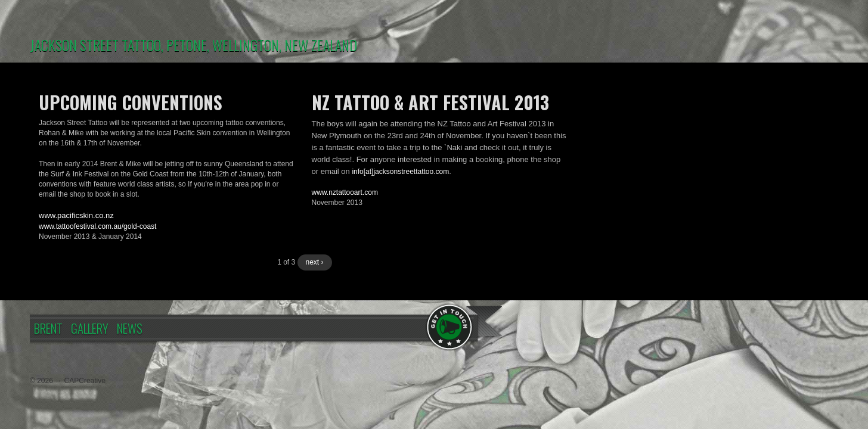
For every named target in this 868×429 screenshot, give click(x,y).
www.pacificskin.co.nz (76, 215)
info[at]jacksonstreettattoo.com (400, 172)
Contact (450, 326)
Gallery (90, 328)
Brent (48, 328)
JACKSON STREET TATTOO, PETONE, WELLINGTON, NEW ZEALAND (193, 45)
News (130, 328)
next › (315, 262)
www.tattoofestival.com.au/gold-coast (97, 226)
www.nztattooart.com (345, 192)
